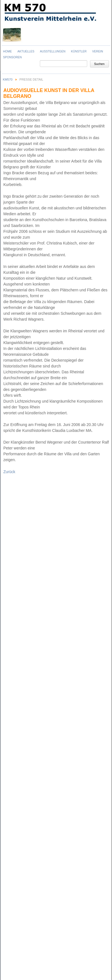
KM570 (8, 79)
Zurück (9, 472)
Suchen (99, 64)
